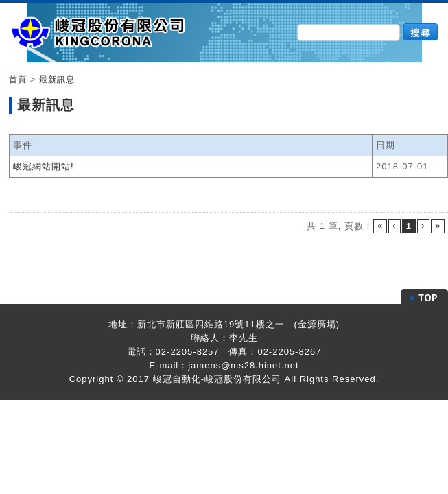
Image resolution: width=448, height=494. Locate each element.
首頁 (18, 80)
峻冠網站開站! (44, 166)
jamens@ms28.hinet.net (243, 365)
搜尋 (421, 32)
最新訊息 (57, 80)
